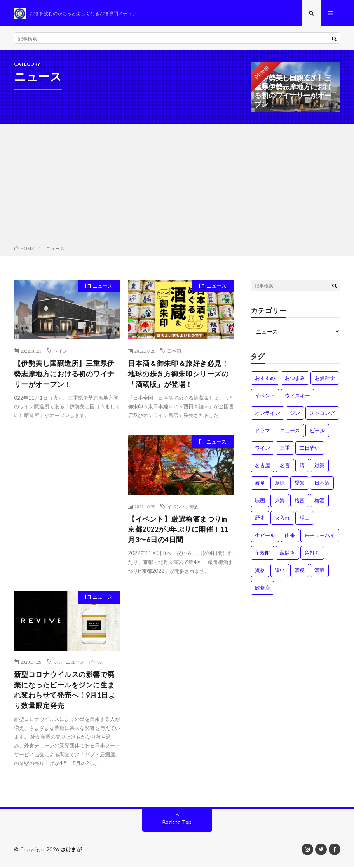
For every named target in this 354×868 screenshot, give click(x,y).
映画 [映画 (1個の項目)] (260, 501)
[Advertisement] (177, 187)
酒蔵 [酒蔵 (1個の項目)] (319, 571)
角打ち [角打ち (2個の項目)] (312, 553)
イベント (176, 507)
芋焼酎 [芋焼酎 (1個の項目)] (262, 553)
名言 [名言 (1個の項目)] (285, 466)
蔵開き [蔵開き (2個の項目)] (287, 553)
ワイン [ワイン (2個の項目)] (262, 449)
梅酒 (194, 507)
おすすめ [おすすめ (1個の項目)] (265, 379)
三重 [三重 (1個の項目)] (285, 449)
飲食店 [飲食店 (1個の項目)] (262, 588)
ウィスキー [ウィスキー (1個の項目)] (297, 396)
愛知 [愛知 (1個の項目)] (300, 484)
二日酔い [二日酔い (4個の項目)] (310, 449)
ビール (95, 663)
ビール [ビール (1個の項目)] (317, 431)
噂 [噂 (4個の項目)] (302, 466)
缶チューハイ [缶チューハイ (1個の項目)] (320, 536)
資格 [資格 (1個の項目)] (260, 571)
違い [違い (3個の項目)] (280, 571)
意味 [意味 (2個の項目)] (280, 484)
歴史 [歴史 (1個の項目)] (260, 518)
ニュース (102, 287)
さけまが (71, 851)
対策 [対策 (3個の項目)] (319, 466)
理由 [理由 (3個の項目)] (305, 518)
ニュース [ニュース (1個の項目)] (290, 431)
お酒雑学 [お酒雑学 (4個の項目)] (325, 379)
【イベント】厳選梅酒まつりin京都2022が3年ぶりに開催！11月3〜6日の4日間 (178, 530)
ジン (58, 663)
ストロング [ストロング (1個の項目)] (322, 414)
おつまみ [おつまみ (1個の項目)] (295, 379)
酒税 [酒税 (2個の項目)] (300, 571)
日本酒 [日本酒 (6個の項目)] (322, 484)
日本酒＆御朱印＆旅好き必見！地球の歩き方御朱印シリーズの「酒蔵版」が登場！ (178, 374)
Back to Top (177, 823)
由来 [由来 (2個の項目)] (290, 536)
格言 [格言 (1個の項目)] (300, 501)
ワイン (60, 351)
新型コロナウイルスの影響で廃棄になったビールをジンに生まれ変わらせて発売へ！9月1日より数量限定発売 (65, 691)
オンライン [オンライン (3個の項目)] (268, 414)
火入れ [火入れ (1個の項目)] (282, 518)
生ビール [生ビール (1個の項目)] (265, 536)
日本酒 (174, 351)
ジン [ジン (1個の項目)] (295, 414)
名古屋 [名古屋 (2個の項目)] (262, 466)
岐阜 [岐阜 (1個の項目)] (260, 484)
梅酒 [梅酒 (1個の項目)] (319, 501)
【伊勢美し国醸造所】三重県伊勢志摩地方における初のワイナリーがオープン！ (64, 374)
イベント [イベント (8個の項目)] (265, 396)
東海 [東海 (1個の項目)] (280, 501)
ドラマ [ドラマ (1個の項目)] (262, 431)
